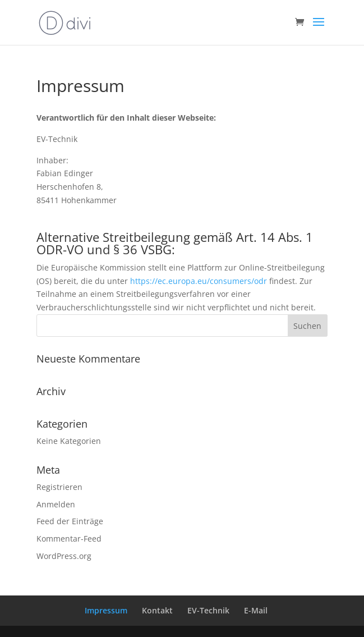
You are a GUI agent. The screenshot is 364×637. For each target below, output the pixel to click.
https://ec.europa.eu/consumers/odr (199, 281)
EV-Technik (208, 610)
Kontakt (157, 610)
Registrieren (59, 487)
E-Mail (256, 610)
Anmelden (56, 504)
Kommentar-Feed (69, 539)
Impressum (106, 610)
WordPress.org (64, 556)
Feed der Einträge (70, 521)
